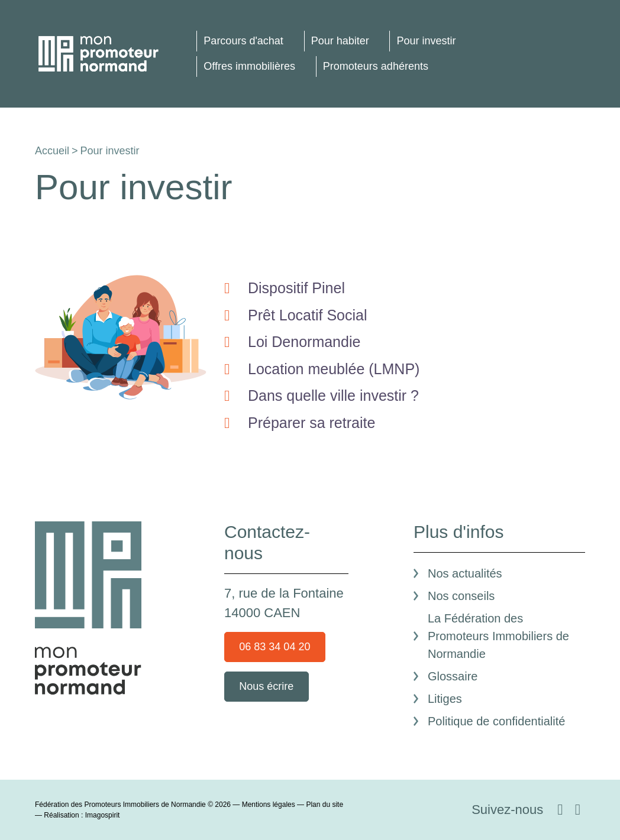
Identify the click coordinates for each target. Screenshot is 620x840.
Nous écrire (266, 686)
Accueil (52, 151)
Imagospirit (103, 815)
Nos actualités (465, 573)
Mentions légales (269, 805)
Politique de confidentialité (496, 721)
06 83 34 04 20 (275, 647)
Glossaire (453, 676)
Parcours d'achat (243, 41)
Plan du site (324, 805)
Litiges (445, 699)
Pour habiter (340, 41)
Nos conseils (461, 596)
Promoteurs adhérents (376, 66)
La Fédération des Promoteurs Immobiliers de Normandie (498, 636)
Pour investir (426, 41)
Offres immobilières (249, 66)
